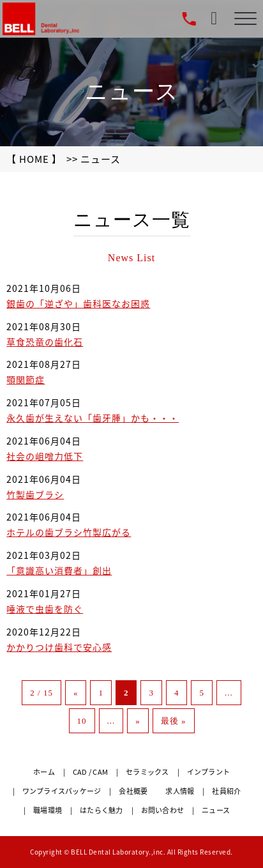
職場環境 (48, 810)
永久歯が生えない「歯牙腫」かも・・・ (93, 418)
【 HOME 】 (34, 159)
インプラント (209, 772)
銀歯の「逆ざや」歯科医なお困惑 (78, 303)
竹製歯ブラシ (35, 494)
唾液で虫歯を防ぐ (45, 609)
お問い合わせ (163, 810)
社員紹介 (226, 791)
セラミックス (147, 772)
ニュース (216, 810)
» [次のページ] (138, 721)
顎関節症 (26, 379)
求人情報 (180, 791)
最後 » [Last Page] (174, 721)
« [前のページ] (76, 693)
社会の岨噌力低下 (45, 456)
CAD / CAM (90, 772)
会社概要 (133, 791)
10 (82, 721)
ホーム (44, 772)
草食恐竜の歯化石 (45, 342)
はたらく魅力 (101, 810)
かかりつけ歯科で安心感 (59, 647)
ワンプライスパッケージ (62, 791)
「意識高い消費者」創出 (59, 570)
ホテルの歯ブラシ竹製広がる (69, 532)
